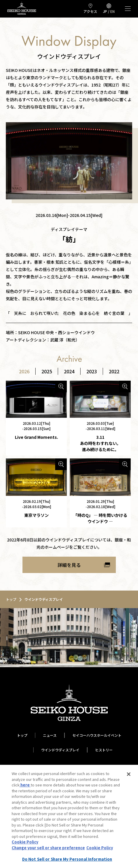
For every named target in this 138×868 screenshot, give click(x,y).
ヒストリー (104, 750)
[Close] (129, 774)
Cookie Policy (25, 842)
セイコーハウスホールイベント (97, 735)
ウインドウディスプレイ (60, 750)
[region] (69, 816)
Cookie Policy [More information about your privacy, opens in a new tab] (100, 848)
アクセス (90, 11)
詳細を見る (69, 565)
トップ (22, 735)
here (25, 785)
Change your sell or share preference (48, 848)
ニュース (50, 735)
